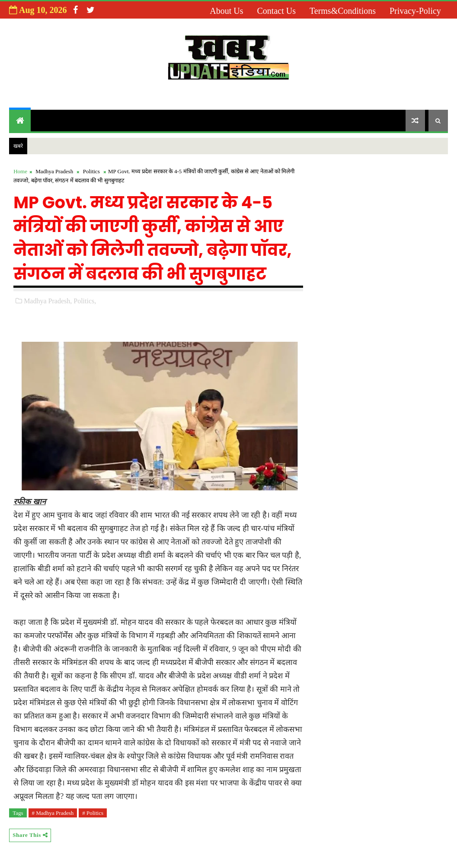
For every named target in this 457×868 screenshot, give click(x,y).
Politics (91, 171)
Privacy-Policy (415, 11)
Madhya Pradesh (54, 171)
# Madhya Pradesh (53, 813)
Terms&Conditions (343, 11)
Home (20, 171)
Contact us (276, 11)
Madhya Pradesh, (48, 301)
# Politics (93, 813)
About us (226, 11)
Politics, (85, 301)
